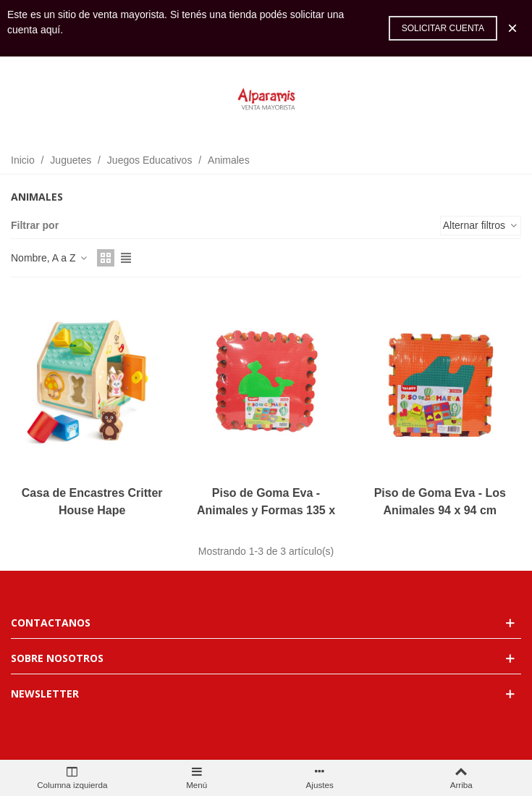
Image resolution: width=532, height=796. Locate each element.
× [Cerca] (512, 28)
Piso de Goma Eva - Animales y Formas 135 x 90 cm (266, 510)
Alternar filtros (481, 225)
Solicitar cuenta (443, 28)
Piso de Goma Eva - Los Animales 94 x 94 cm (440, 502)
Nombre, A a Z (50, 258)
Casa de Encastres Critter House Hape (92, 502)
